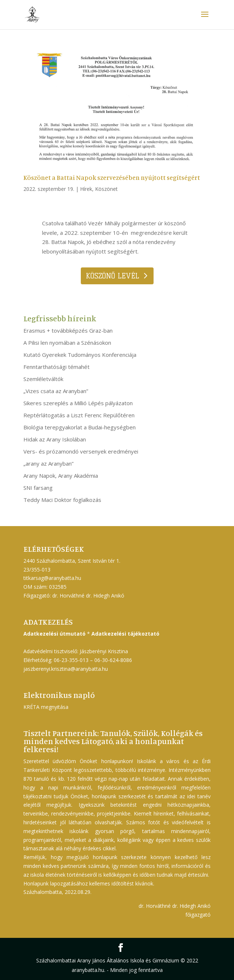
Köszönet (106, 189)
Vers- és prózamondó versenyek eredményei (81, 451)
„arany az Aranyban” (48, 463)
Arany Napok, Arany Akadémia (61, 476)
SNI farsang (38, 488)
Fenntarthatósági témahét (56, 367)
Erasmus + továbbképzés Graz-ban (68, 330)
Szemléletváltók (43, 379)
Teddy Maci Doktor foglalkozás (62, 500)
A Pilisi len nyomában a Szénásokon (67, 343)
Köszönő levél (112, 276)
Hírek (86, 189)
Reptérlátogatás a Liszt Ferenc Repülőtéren (79, 415)
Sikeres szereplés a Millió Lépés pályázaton (78, 403)
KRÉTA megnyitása (46, 707)
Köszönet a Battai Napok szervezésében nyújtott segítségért (112, 177)
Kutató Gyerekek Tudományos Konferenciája (80, 355)
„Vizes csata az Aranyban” (56, 391)
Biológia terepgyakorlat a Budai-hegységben (80, 427)
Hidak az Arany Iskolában (55, 439)
